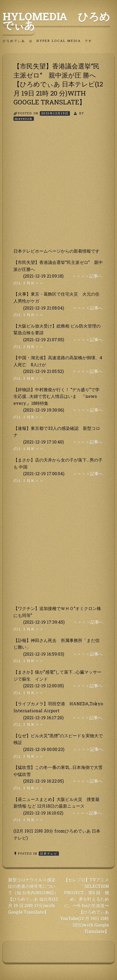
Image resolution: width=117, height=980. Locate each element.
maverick (24, 119)
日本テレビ (49, 853)
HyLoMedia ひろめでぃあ (56, 21)
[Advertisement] (58, 189)
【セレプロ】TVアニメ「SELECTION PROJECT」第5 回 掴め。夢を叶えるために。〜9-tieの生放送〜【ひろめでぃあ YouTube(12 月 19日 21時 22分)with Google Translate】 (84, 905)
